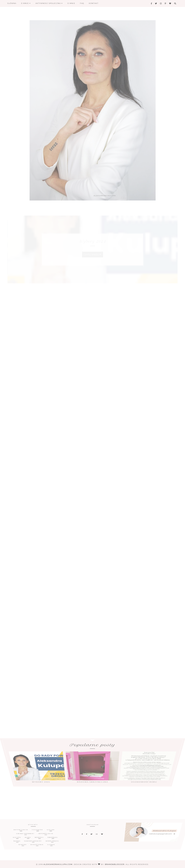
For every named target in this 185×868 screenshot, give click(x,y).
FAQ (82, 3)
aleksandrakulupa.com (58, 864)
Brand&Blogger (115, 864)
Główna (12, 3)
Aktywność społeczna (49, 3)
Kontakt (94, 3)
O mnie (26, 3)
